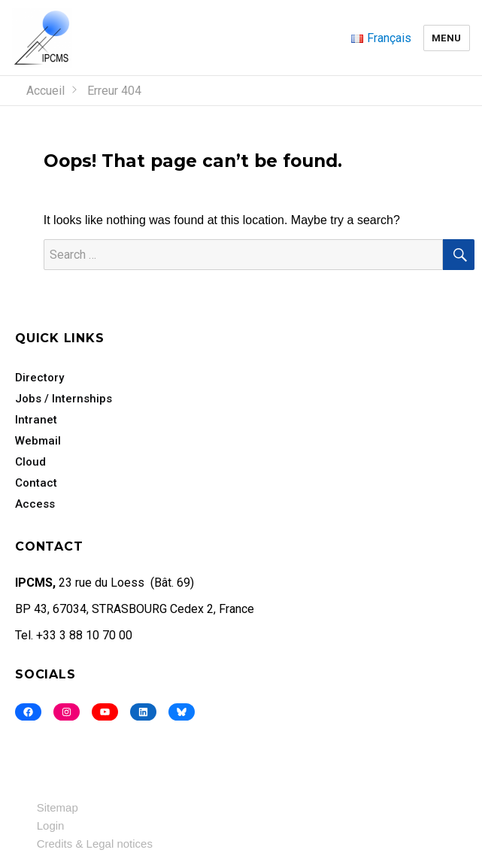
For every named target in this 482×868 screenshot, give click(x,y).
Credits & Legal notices (95, 844)
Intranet (36, 420)
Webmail (38, 441)
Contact (36, 483)
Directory (39, 378)
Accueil (45, 91)
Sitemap (58, 807)
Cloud (30, 462)
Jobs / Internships (64, 399)
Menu (447, 38)
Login (51, 826)
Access (35, 504)
